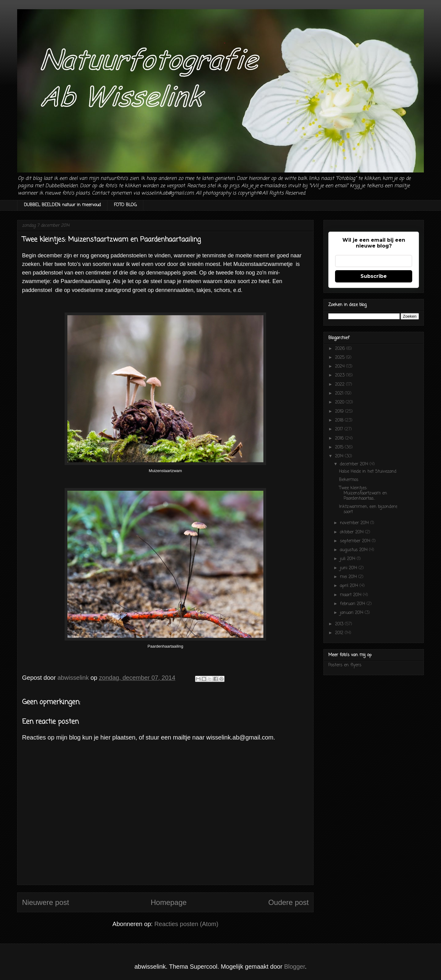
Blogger (295, 967)
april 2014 (350, 586)
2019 (340, 412)
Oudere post (288, 902)
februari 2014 (353, 604)
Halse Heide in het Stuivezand (368, 472)
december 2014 (355, 464)
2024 (341, 367)
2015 (340, 447)
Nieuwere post (45, 902)
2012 (340, 633)
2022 (341, 385)
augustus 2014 (354, 550)
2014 (340, 456)
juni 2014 (349, 568)
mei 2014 (349, 577)
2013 (340, 624)
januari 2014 (352, 613)
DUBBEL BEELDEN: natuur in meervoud (62, 205)
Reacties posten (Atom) (186, 924)
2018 (340, 420)
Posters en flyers (345, 665)
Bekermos (349, 480)
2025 (341, 358)
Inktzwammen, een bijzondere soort (368, 509)
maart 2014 (351, 595)
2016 (340, 439)
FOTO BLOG (125, 205)
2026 (341, 349)
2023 (341, 375)
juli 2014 (348, 559)
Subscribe (374, 276)
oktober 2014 (352, 532)
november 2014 (355, 523)
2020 (340, 402)
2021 (340, 394)
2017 (340, 429)
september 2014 (356, 541)
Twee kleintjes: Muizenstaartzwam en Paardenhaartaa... (363, 493)
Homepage (169, 902)
